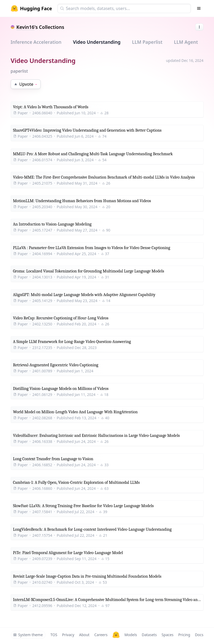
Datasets (149, 635)
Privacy (68, 635)
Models (131, 635)
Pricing (184, 635)
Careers (101, 635)
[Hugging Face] (116, 635)
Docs (199, 635)
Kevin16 (26, 27)
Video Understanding (97, 42)
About (84, 635)
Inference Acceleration (36, 42)
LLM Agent (186, 42)
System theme (28, 635)
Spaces (168, 635)
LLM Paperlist (147, 42)
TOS (54, 635)
